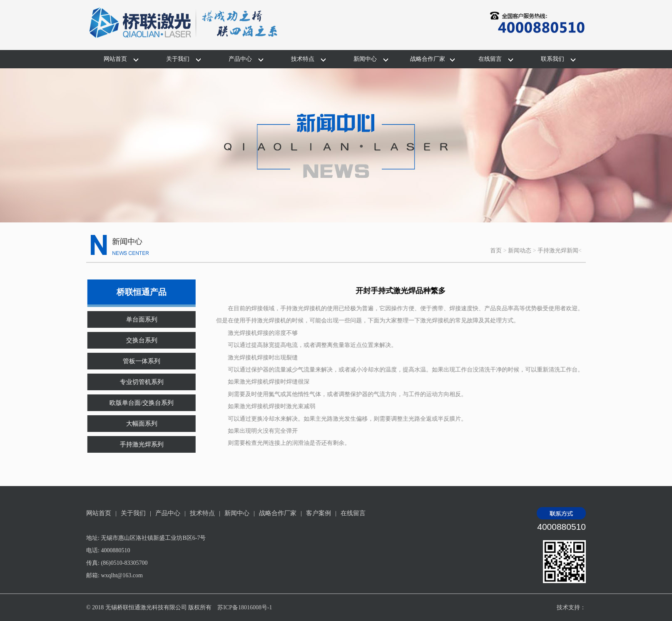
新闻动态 (520, 251)
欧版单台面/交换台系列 (136, 403)
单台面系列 (136, 319)
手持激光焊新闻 (558, 251)
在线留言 (490, 59)
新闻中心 (365, 59)
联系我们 (553, 59)
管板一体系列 (136, 361)
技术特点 (303, 59)
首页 (496, 251)
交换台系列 (136, 340)
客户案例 (319, 513)
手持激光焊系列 (136, 444)
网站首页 (115, 59)
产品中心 (240, 59)
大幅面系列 (136, 424)
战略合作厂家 (428, 59)
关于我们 (178, 59)
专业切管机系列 (136, 382)
